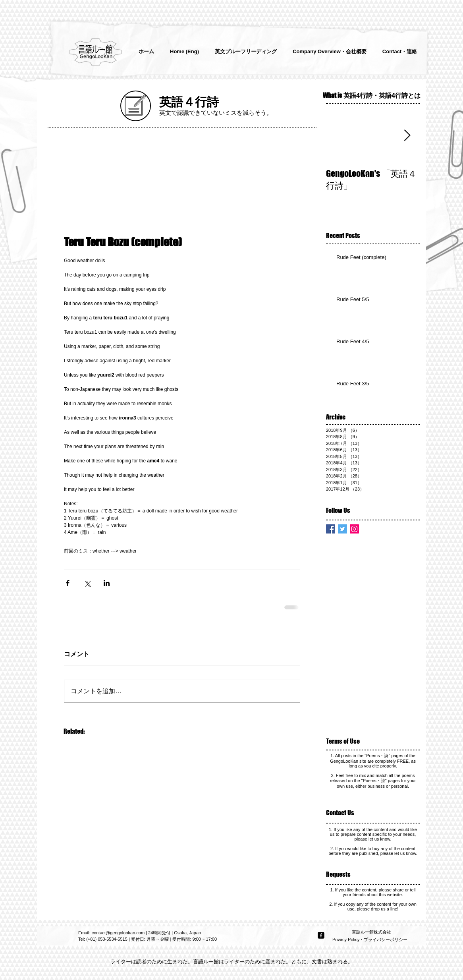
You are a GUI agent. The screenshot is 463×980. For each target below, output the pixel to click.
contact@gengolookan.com (118, 933)
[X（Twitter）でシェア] (87, 583)
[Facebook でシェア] (68, 583)
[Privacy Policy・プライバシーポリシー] (371, 940)
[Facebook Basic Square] (331, 529)
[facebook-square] (321, 935)
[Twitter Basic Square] (342, 529)
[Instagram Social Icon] (354, 529)
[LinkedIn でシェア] (107, 583)
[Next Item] (407, 136)
